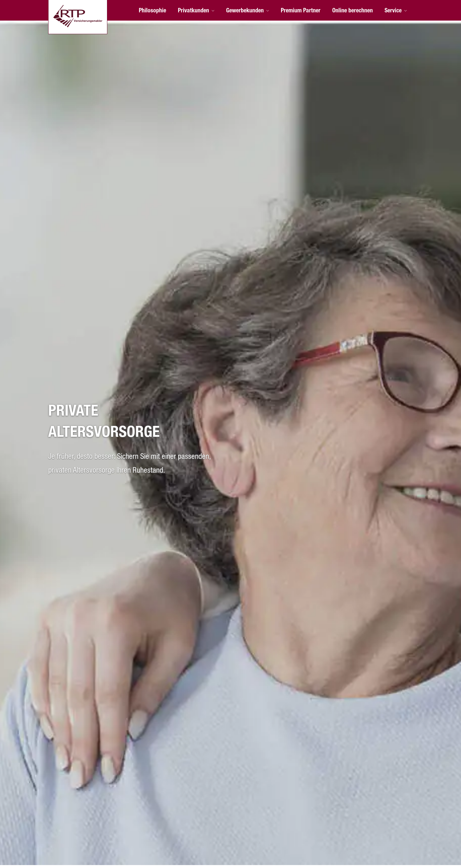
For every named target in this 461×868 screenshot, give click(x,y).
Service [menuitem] (393, 11)
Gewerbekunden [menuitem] (245, 11)
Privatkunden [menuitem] (193, 11)
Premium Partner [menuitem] (301, 11)
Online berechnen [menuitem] (353, 11)
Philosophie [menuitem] (152, 11)
